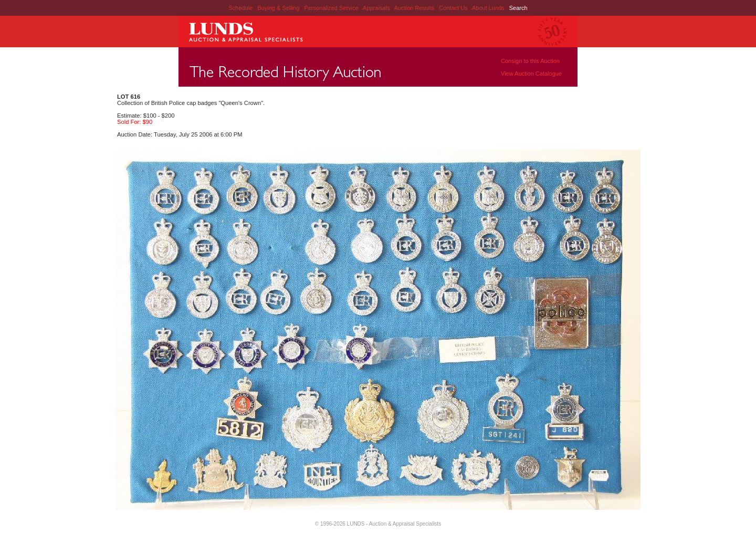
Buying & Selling (279, 8)
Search (518, 8)
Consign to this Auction (530, 61)
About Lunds (489, 8)
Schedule (240, 8)
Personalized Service (332, 8)
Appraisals (377, 8)
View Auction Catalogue (531, 74)
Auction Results (415, 8)
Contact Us (453, 8)
